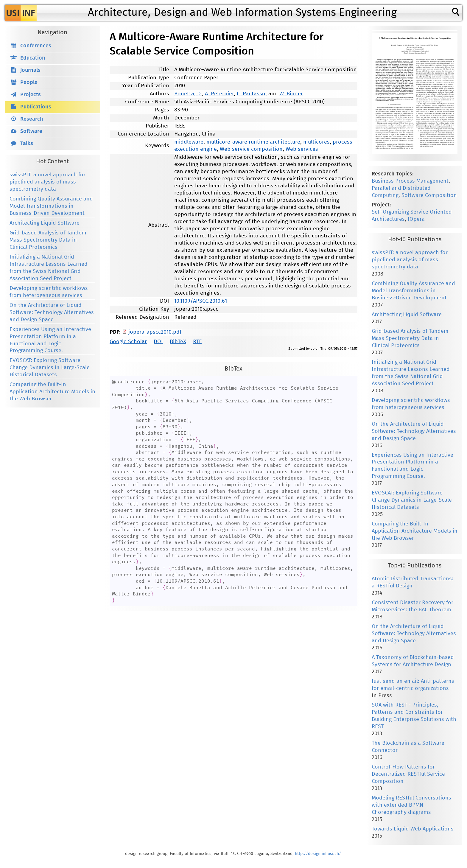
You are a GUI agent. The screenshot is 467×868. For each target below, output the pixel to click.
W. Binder (291, 94)
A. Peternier (219, 94)
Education (33, 58)
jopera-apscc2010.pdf (155, 332)
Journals (30, 70)
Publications (36, 107)
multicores (316, 142)
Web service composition (251, 149)
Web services (302, 149)
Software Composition (429, 195)
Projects (31, 95)
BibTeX (178, 342)
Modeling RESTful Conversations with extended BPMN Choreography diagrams (411, 805)
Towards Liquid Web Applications (413, 829)
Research (32, 119)
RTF (197, 342)
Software (31, 131)
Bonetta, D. (188, 94)
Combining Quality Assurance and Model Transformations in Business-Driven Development (51, 206)
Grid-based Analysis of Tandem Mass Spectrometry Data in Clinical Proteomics (48, 240)
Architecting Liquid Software (45, 223)
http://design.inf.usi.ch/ (318, 854)
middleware (189, 142)
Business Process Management (410, 181)
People (29, 83)
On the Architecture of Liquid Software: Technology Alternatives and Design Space (52, 312)
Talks (27, 144)
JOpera (416, 219)
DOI (158, 342)
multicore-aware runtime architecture (253, 142)
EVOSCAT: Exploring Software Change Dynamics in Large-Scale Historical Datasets (50, 368)
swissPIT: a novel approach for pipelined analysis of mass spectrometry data (48, 182)
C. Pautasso (251, 94)
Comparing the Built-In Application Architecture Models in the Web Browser (52, 392)
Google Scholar (128, 342)
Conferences (36, 46)
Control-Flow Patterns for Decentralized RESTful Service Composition (408, 774)
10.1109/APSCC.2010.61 (201, 301)
